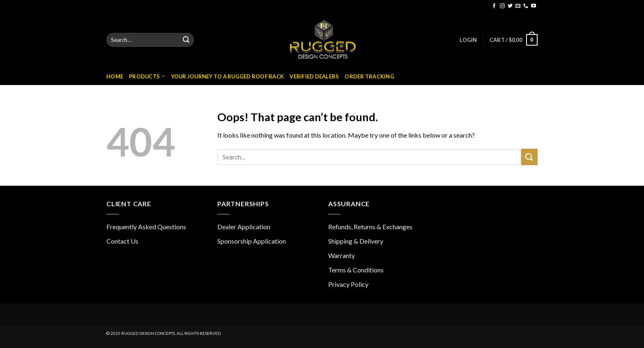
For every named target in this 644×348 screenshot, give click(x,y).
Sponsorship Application (252, 241)
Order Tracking (369, 76)
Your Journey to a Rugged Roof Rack (228, 76)
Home (115, 76)
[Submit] (186, 40)
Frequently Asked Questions (146, 227)
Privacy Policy (348, 284)
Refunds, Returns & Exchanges (370, 227)
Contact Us (122, 241)
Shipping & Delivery (356, 241)
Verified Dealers (314, 76)
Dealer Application (244, 227)
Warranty (342, 255)
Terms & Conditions (356, 270)
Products (147, 76)
